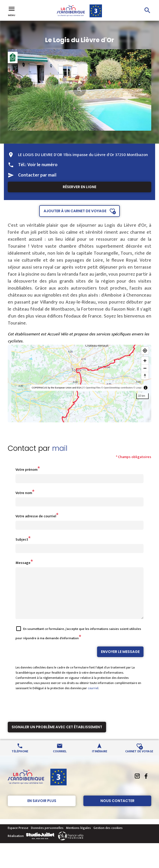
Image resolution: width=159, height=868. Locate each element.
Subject (22, 539)
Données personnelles (47, 837)
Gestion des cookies (108, 837)
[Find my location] (145, 351)
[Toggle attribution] (146, 388)
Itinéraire (100, 760)
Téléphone (20, 760)
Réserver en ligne (79, 187)
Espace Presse (18, 837)
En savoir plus (42, 810)
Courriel (60, 760)
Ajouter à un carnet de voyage (75, 211)
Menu (12, 11)
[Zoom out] (145, 368)
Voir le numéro (42, 165)
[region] (79, 384)
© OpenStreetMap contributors (117, 388)
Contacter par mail (37, 175)
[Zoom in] (145, 361)
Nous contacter (117, 810)
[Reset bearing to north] (145, 376)
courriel (93, 697)
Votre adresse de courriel (36, 516)
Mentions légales (78, 837)
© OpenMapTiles (92, 388)
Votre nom (24, 493)
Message (23, 563)
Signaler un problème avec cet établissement (57, 736)
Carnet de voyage (139, 760)
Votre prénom (26, 470)
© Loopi (137, 388)
